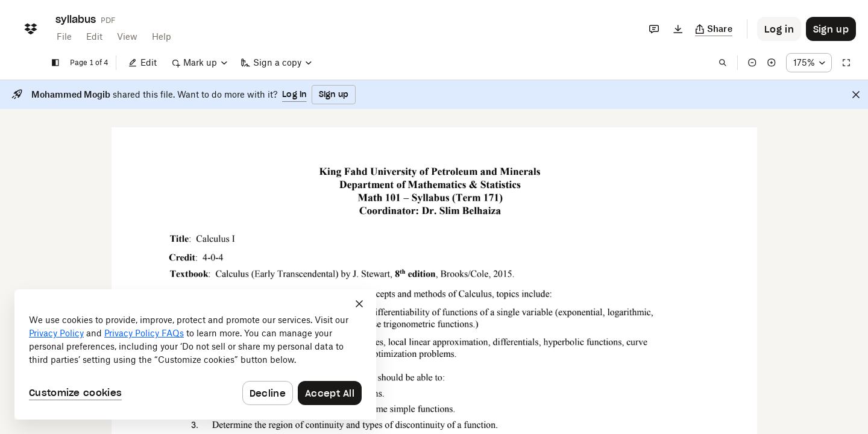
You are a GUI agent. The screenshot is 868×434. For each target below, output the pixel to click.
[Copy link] (714, 29)
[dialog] (195, 354)
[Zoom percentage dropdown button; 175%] (809, 63)
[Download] (678, 29)
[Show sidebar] (55, 63)
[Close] (856, 95)
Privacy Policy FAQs (144, 333)
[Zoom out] (752, 63)
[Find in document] (723, 63)
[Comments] (654, 29)
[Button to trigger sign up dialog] (831, 29)
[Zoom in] (772, 63)
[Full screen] (846, 63)
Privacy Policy (56, 333)
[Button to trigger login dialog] (779, 29)
